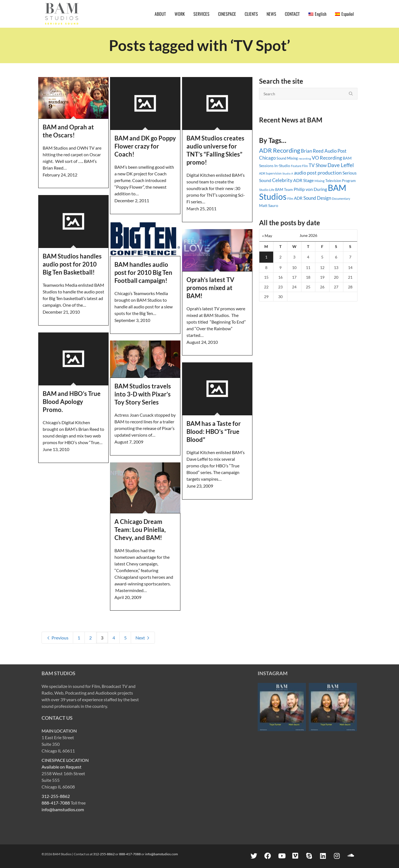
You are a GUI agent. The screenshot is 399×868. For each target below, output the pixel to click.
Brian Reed (312, 151)
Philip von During (310, 189)
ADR (298, 198)
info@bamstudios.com (63, 809)
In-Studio (282, 166)
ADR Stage (303, 180)
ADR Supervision (270, 173)
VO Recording (327, 158)
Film (290, 199)
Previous (57, 638)
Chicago (267, 158)
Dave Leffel (341, 165)
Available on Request (62, 767)
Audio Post (335, 151)
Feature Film (299, 166)
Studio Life (267, 190)
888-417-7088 (56, 803)
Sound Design (317, 198)
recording (305, 158)
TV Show (318, 165)
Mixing (319, 181)
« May (267, 236)
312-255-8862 (56, 796)
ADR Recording (280, 150)
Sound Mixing (287, 158)
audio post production (318, 173)
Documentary (341, 199)
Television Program (341, 181)
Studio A (288, 173)
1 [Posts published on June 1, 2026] (266, 257)
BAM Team (284, 190)
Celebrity (282, 180)
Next (143, 638)
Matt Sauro (269, 205)
